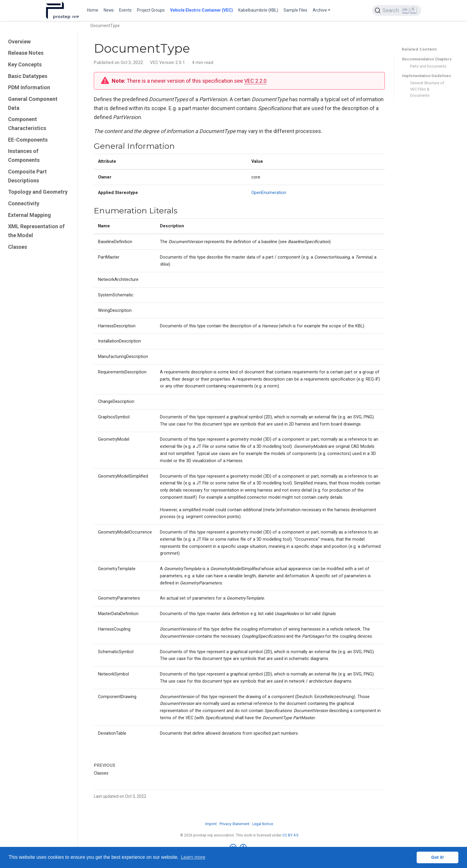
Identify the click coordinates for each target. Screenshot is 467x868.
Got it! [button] (438, 857)
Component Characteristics (27, 124)
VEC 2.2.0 (255, 81)
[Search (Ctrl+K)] (397, 10)
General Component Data (33, 103)
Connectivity (24, 203)
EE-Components (28, 140)
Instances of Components (24, 155)
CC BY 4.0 (290, 835)
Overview (19, 42)
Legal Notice (263, 824)
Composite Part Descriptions (27, 176)
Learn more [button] (193, 857)
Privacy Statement (235, 824)
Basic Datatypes (28, 76)
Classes (18, 247)
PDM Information (29, 87)
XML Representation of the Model (36, 231)
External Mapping (29, 215)
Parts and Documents (428, 66)
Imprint (211, 824)
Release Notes (26, 53)
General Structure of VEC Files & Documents (427, 89)
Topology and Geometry (38, 192)
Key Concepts (25, 64)
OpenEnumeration (269, 193)
